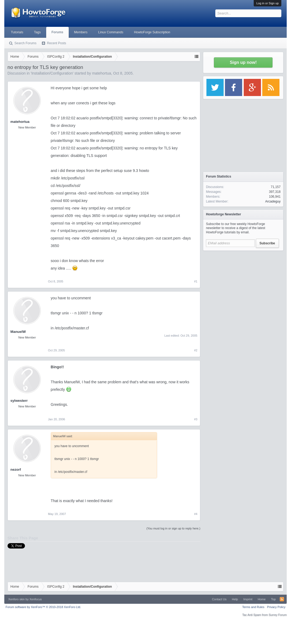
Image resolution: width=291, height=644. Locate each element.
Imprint (248, 599)
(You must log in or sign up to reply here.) (173, 528)
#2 (196, 350)
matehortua (102, 73)
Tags (37, 32)
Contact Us (219, 599)
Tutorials (17, 32)
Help (235, 599)
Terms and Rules (253, 607)
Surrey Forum (278, 615)
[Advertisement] (243, 287)
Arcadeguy (273, 201)
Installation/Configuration (52, 73)
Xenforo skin (17, 599)
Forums (57, 32)
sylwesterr (19, 401)
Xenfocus (36, 599)
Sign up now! (243, 62)
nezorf (16, 470)
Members (81, 32)
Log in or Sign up (268, 3)
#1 (196, 281)
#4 (196, 514)
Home (262, 599)
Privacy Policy (276, 607)
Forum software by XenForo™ (43, 607)
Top (273, 599)
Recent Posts (57, 43)
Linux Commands (111, 32)
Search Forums (26, 43)
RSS (282, 599)
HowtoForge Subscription (152, 32)
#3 (196, 419)
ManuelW (18, 332)
